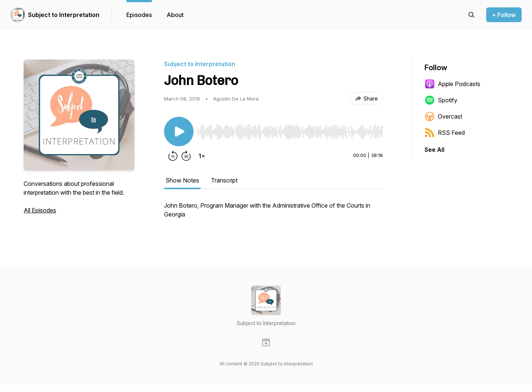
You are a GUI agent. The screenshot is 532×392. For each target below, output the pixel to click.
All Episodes (40, 210)
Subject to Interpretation (64, 15)
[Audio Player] (290, 130)
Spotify (441, 100)
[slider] (290, 132)
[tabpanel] (273, 214)
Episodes (139, 15)
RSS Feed (445, 133)
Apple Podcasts (452, 84)
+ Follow (504, 15)
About (175, 15)
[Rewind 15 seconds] (173, 156)
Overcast (443, 116)
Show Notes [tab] (182, 180)
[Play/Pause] (179, 132)
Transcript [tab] (224, 180)
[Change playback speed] (202, 156)
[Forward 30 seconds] (186, 156)
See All (434, 150)
